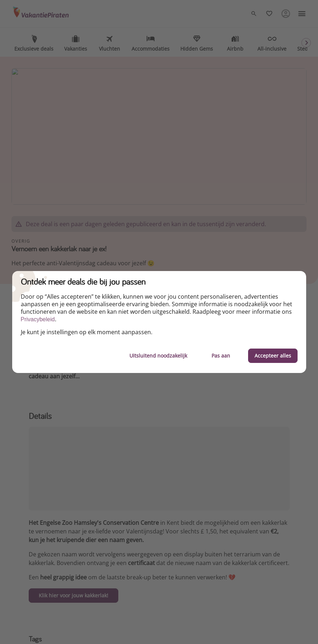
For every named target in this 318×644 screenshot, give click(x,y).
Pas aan (221, 356)
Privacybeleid (38, 319)
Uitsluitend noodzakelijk (158, 356)
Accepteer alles (273, 356)
